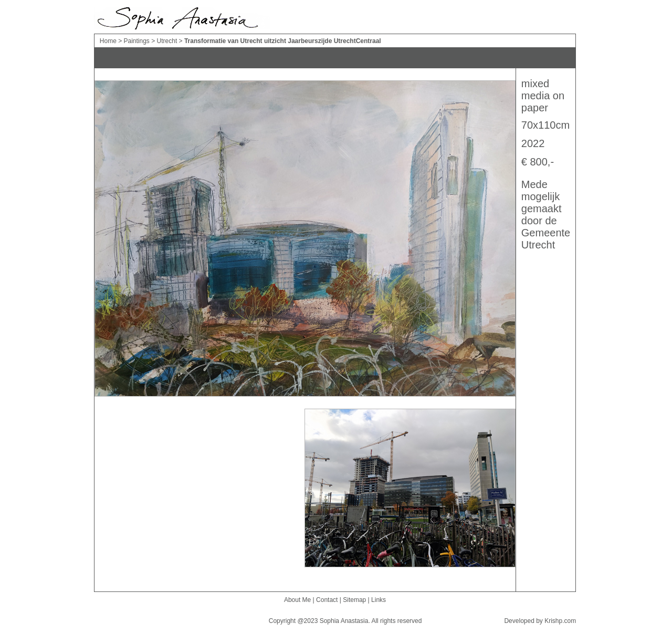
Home (109, 41)
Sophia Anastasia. (345, 621)
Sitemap (354, 600)
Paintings (137, 41)
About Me (297, 600)
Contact (327, 600)
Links (379, 600)
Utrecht (168, 41)
